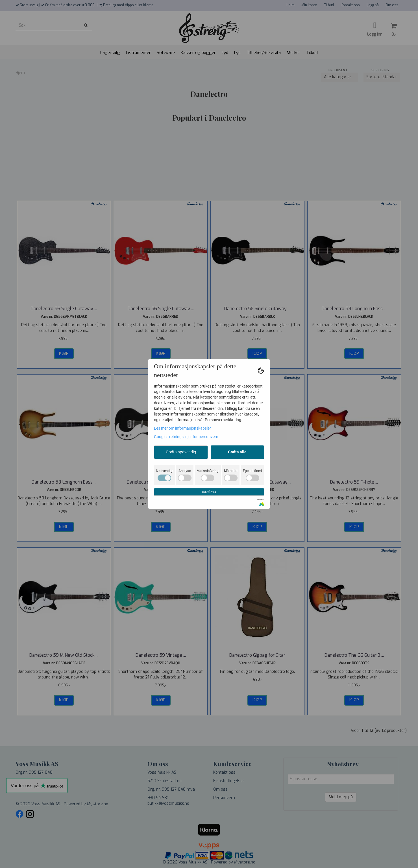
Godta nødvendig (181, 452)
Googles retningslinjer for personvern (186, 437)
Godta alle (237, 452)
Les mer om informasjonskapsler (182, 428)
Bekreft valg (209, 492)
